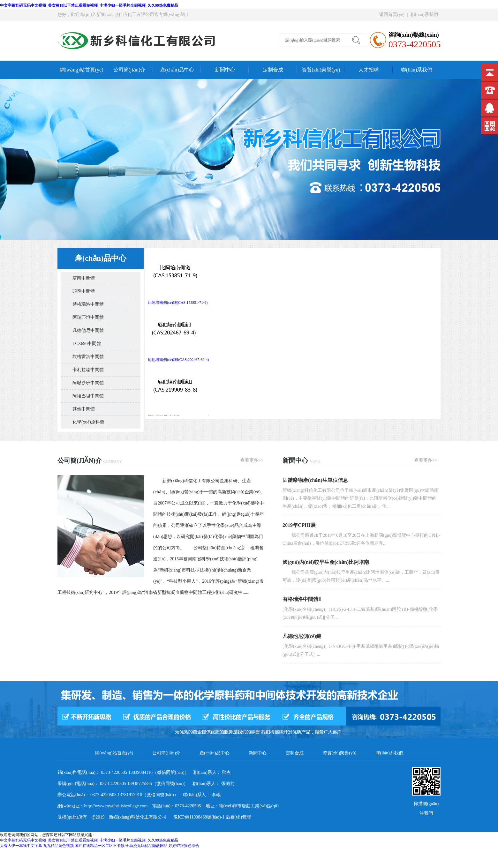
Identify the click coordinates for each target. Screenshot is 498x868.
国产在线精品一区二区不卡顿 (100, 846)
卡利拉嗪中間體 (88, 370)
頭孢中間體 (84, 291)
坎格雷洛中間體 (88, 357)
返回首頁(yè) (392, 15)
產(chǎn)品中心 (177, 70)
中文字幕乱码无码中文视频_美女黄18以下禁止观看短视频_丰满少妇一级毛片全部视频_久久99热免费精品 (89, 5)
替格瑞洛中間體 (88, 304)
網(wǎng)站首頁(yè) (82, 70)
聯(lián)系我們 (424, 15)
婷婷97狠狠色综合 (184, 846)
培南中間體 (84, 278)
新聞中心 (225, 70)
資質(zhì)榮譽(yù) (321, 70)
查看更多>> (252, 460)
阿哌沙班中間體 (88, 383)
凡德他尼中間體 (88, 330)
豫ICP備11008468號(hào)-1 (196, 817)
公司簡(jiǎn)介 (129, 70)
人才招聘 (369, 70)
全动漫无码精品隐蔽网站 (147, 846)
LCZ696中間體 (87, 344)
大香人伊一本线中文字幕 (21, 846)
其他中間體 (84, 409)
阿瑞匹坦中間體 (88, 317)
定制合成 (273, 70)
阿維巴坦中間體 (88, 396)
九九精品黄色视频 (58, 846)
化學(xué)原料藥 (88, 422)
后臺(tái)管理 (238, 817)
